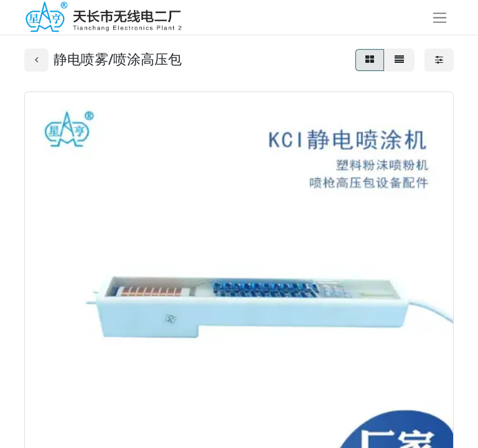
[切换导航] (440, 17)
